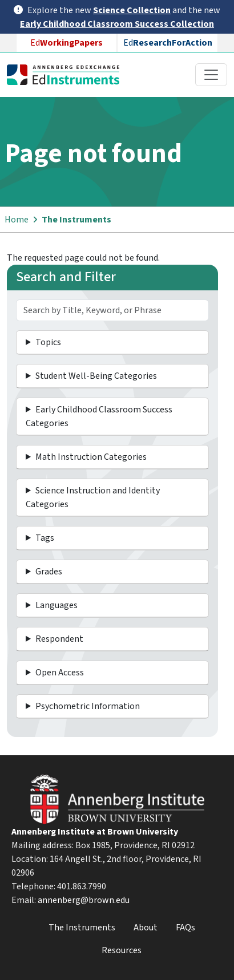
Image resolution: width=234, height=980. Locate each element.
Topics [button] (48, 342)
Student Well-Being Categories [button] (96, 376)
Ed (66, 43)
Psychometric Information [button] (88, 706)
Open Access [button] (60, 673)
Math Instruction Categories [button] (91, 457)
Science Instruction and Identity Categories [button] (93, 497)
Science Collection (132, 10)
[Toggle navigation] (211, 75)
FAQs (185, 928)
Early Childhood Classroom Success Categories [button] (99, 416)
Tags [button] (45, 538)
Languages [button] (57, 605)
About (146, 928)
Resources (122, 950)
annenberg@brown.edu (84, 900)
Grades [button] (49, 572)
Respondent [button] (59, 639)
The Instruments (76, 220)
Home (17, 220)
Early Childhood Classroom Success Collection (117, 24)
